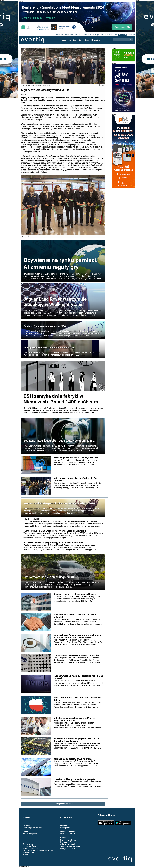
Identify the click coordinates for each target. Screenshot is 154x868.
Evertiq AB (32, 40)
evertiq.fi (96, 35)
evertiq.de (78, 35)
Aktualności (66, 40)
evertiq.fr (104, 35)
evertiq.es (87, 35)
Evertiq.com (65, 828)
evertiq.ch (59, 35)
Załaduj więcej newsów (63, 804)
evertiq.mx (113, 35)
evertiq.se (131, 35)
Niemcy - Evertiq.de (68, 840)
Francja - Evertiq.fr (67, 849)
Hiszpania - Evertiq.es (69, 842)
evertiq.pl (122, 35)
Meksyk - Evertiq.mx (68, 834)
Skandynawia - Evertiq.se (70, 846)
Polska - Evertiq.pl (67, 844)
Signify (73, 110)
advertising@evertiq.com (32, 828)
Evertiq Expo (78, 40)
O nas (87, 40)
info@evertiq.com (30, 834)
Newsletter (96, 40)
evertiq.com (69, 35)
